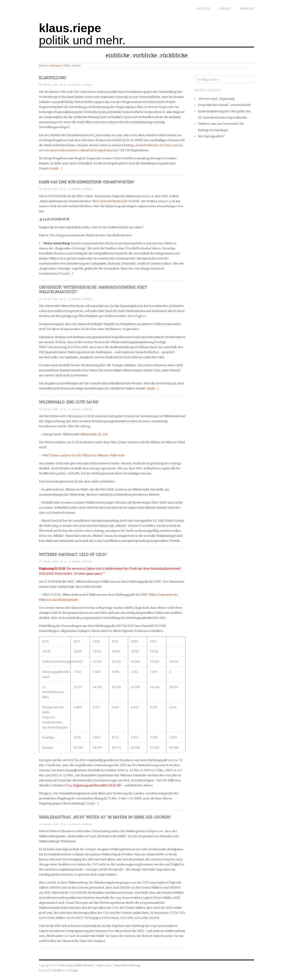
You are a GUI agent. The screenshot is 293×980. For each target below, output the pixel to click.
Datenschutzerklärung (127, 965)
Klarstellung (53, 78)
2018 (66, 66)
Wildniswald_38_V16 (94, 434)
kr (65, 85)
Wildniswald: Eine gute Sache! (69, 402)
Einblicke (118, 55)
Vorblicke (145, 55)
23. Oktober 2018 (48, 299)
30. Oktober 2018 (48, 85)
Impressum (247, 9)
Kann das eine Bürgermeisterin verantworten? (87, 182)
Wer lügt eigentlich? (211, 136)
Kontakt (225, 9)
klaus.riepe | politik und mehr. (77, 965)
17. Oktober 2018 (48, 561)
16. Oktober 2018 (48, 824)
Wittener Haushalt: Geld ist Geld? (73, 555)
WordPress (59, 970)
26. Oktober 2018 (48, 189)
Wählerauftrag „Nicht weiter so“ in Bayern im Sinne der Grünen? (105, 817)
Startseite (55, 66)
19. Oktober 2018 (48, 409)
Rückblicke (174, 55)
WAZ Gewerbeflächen (107, 201)
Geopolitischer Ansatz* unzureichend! (224, 105)
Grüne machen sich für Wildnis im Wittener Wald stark (87, 455)
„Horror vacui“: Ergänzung (216, 99)
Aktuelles (204, 9)
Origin (74, 970)
